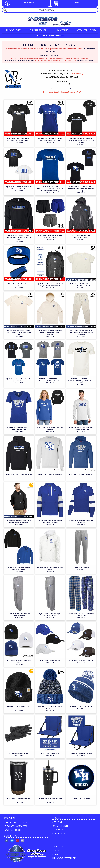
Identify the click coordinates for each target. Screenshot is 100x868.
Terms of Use (58, 830)
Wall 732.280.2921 (13, 830)
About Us (57, 851)
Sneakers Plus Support (66, 88)
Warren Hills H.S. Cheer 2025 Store (50, 36)
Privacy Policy (59, 834)
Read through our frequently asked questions (20, 61)
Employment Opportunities (64, 858)
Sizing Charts (59, 822)
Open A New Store (60, 826)
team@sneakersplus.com (16, 823)
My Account (62, 30)
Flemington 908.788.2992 (16, 826)
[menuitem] (14, 30)
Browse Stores (14, 30)
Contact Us (9, 818)
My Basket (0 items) (86, 30)
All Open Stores (38, 30)
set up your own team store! (86, 61)
